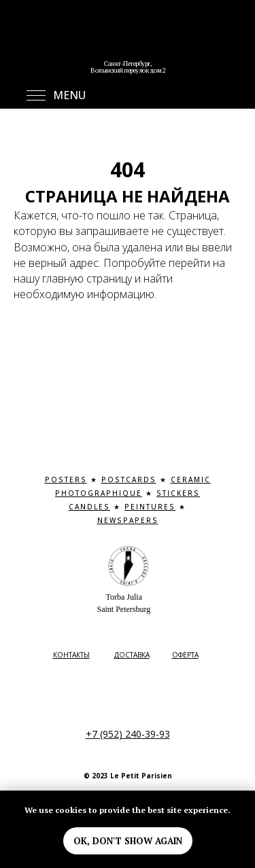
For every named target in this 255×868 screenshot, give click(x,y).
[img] (128, 41)
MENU (69, 95)
